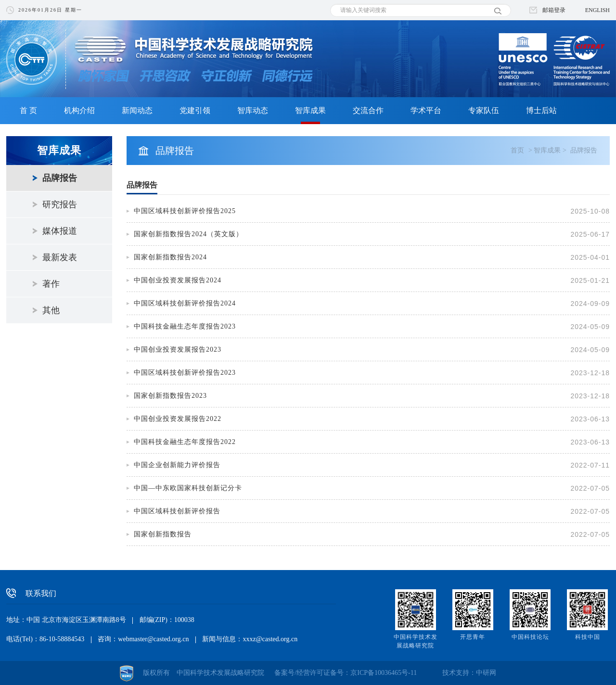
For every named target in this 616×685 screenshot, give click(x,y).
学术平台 (426, 110)
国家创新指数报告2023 (170, 396)
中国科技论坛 (530, 637)
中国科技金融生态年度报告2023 (185, 326)
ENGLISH (597, 10)
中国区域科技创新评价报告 (177, 511)
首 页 (28, 110)
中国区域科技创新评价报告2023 (185, 373)
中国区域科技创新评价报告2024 (185, 303)
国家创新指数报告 (163, 534)
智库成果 (310, 110)
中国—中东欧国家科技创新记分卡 (188, 488)
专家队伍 (484, 110)
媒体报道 (60, 231)
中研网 (486, 673)
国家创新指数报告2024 (170, 257)
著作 (51, 284)
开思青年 (473, 637)
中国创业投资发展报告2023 (178, 349)
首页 (517, 150)
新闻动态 (137, 110)
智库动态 (253, 110)
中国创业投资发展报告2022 (178, 419)
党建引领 (195, 110)
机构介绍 (79, 110)
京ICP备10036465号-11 (384, 673)
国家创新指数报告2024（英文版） (188, 234)
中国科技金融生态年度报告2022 (185, 442)
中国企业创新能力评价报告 (177, 465)
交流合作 (368, 110)
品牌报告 (60, 178)
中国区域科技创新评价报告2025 (185, 211)
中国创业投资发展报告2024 (178, 280)
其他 (51, 310)
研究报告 (60, 204)
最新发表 (60, 257)
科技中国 (588, 637)
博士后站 (541, 110)
